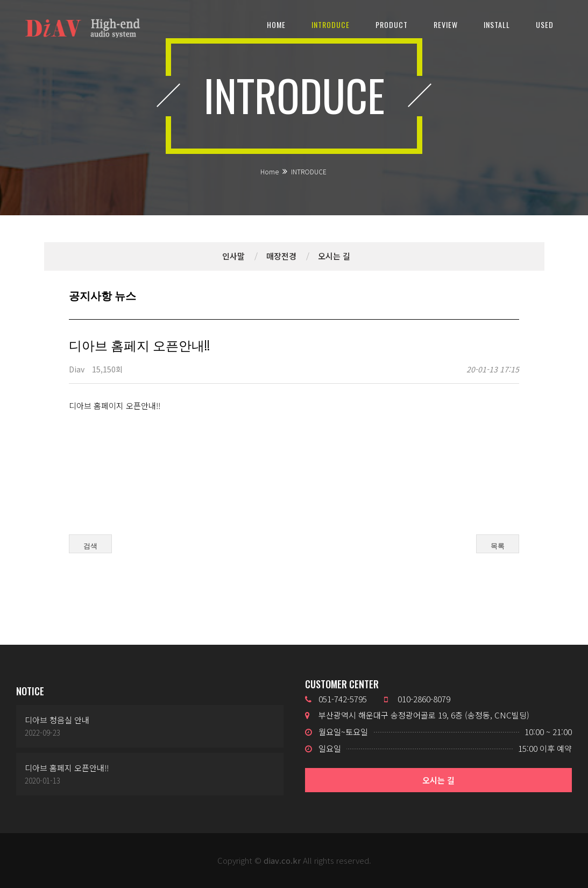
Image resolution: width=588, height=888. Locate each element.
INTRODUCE (331, 24)
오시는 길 (334, 256)
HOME (276, 24)
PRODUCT (392, 24)
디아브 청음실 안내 (57, 720)
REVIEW (446, 24)
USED (545, 24)
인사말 (233, 256)
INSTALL (497, 24)
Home (270, 171)
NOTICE (30, 691)
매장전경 (281, 256)
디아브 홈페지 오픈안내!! (67, 768)
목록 (498, 549)
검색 (90, 549)
